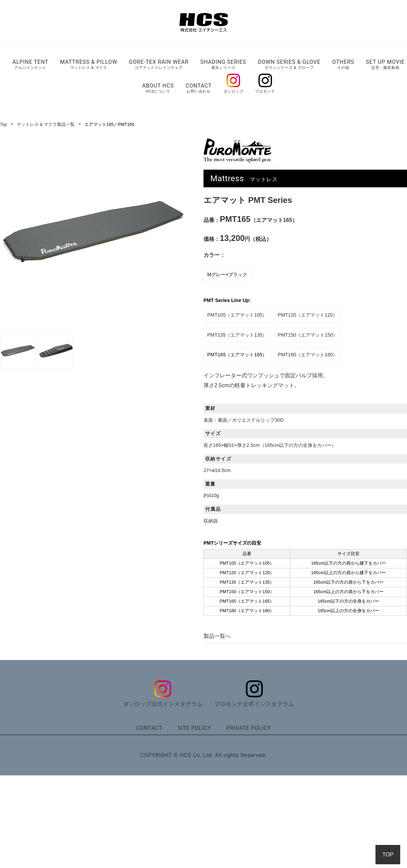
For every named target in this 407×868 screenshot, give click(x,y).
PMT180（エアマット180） (308, 355)
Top (4, 124)
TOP (388, 855)
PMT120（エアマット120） (308, 315)
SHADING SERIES (223, 64)
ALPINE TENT (31, 64)
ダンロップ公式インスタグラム (163, 701)
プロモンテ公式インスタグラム (254, 701)
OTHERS (343, 64)
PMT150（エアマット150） (308, 335)
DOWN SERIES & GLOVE (289, 64)
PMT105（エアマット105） (237, 315)
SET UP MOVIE (385, 64)
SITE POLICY (194, 728)
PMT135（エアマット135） (237, 335)
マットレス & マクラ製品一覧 (46, 124)
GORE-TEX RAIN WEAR (159, 64)
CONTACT (199, 88)
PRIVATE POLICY (248, 728)
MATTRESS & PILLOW (89, 64)
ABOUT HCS (158, 88)
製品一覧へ (217, 636)
